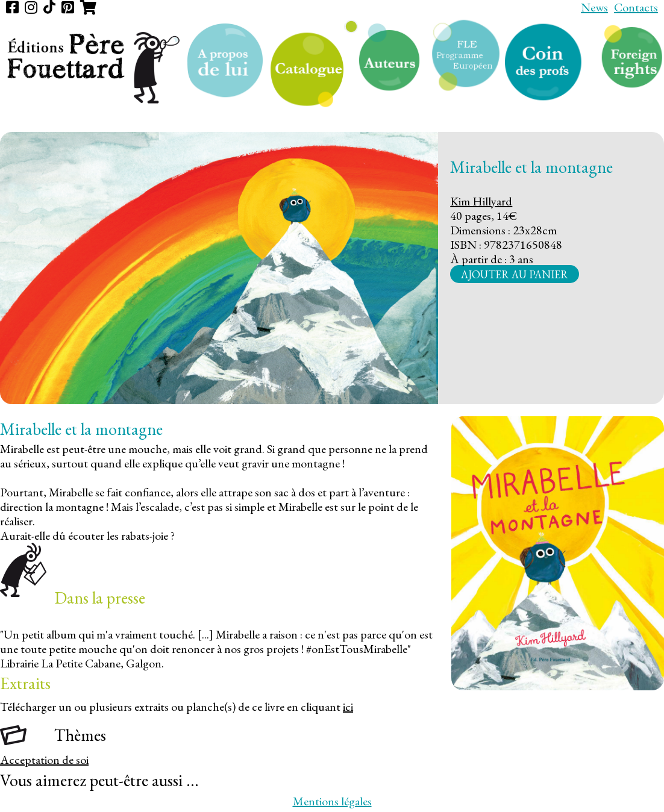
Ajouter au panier (515, 274)
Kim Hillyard (481, 201)
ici (348, 707)
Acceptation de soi (44, 760)
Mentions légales (332, 801)
